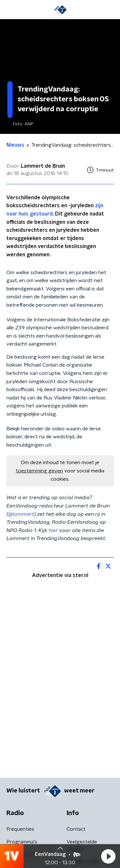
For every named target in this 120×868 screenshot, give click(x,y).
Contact (76, 829)
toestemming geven (39, 471)
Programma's (22, 842)
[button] (108, 856)
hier (53, 530)
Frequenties (20, 829)
